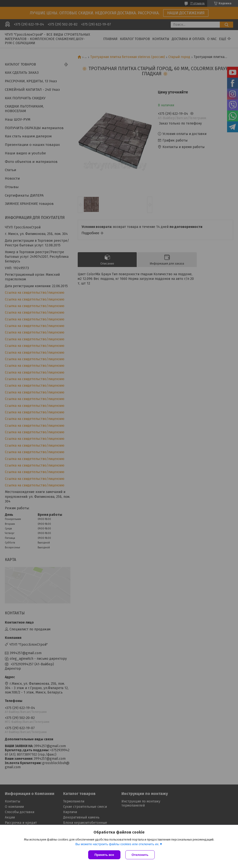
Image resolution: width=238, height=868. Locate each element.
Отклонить (140, 855)
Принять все (104, 855)
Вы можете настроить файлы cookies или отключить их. (117, 844)
